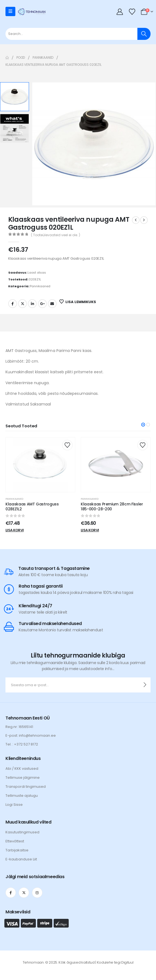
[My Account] (120, 12)
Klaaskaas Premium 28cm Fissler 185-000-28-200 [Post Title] (112, 507)
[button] (143, 425)
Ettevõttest (15, 841)
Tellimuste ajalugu (22, 796)
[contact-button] (145, 685)
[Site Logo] (32, 11)
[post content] (40, 465)
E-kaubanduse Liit (21, 859)
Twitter (22, 304)
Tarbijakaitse (17, 850)
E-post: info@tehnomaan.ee (31, 735)
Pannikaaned (40, 286)
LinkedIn (32, 304)
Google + (42, 304)
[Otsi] (144, 34)
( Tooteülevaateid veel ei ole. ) (56, 235)
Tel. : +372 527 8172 (22, 744)
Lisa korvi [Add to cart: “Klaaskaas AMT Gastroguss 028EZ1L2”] (15, 530)
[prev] (136, 220)
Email (52, 304)
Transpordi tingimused (26, 787)
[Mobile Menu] (10, 11)
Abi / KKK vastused (22, 769)
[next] (144, 220)
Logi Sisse (14, 805)
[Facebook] (11, 893)
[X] (24, 893)
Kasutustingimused (22, 832)
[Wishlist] (132, 12)
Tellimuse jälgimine (23, 778)
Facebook (13, 304)
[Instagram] (37, 893)
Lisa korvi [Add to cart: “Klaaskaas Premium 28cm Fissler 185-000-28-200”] (90, 530)
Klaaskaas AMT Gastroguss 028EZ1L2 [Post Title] (32, 507)
